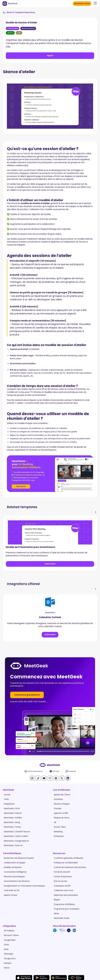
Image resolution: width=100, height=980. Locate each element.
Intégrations (9, 804)
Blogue (57, 900)
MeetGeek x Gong (12, 822)
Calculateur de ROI (62, 886)
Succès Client (60, 827)
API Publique (9, 931)
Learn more (50, 564)
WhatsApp (8, 954)
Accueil (7, 795)
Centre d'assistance (63, 877)
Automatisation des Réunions (17, 881)
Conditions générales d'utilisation (69, 858)
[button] (95, 3)
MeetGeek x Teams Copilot (16, 836)
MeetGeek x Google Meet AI (16, 841)
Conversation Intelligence (15, 872)
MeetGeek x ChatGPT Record (17, 832)
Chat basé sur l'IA (12, 890)
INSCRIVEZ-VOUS (82, 4)
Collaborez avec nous (64, 890)
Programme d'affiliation (64, 904)
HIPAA (56, 914)
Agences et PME (61, 813)
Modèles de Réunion (13, 867)
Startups (58, 808)
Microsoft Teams (11, 935)
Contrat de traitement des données (70, 867)
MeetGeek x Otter (12, 808)
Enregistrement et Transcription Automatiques (24, 886)
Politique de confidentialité (66, 863)
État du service (61, 881)
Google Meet (10, 940)
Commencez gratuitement (27, 695)
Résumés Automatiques (14, 877)
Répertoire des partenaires (66, 895)
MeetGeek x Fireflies (13, 818)
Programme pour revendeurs (67, 909)
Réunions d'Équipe (62, 804)
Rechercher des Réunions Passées (19, 858)
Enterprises (59, 836)
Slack (6, 949)
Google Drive (10, 959)
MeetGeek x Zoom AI (13, 845)
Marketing (58, 832)
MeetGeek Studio (62, 918)
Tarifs (6, 799)
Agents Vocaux (11, 895)
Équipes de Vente (62, 818)
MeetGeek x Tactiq (12, 827)
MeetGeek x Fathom (13, 813)
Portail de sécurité (62, 872)
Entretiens (58, 799)
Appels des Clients (62, 795)
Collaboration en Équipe (15, 863)
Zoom (6, 945)
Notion (7, 968)
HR (55, 822)
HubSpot (8, 963)
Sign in (50, 56)
